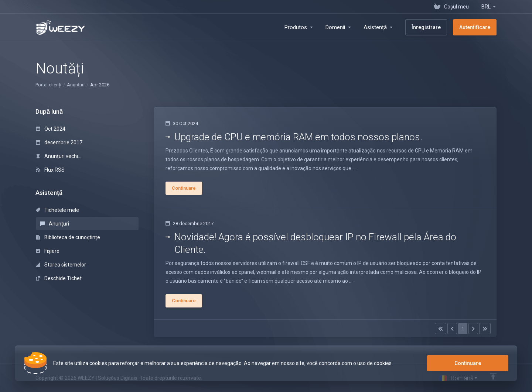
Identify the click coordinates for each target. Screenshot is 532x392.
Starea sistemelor (61, 265)
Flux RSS (50, 170)
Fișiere (48, 251)
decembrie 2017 (59, 142)
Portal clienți (48, 85)
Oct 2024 (51, 129)
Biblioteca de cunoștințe (68, 237)
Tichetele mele (57, 210)
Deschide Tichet (59, 278)
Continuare (468, 363)
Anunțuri (76, 85)
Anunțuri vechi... (59, 156)
